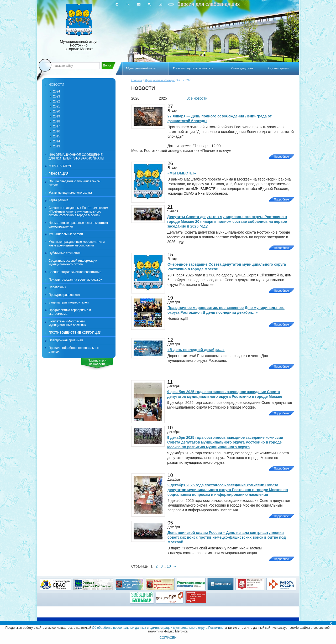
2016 (57, 131)
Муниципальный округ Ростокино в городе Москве (79, 27)
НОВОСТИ (56, 85)
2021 (57, 106)
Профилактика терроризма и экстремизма (70, 312)
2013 (57, 146)
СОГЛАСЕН (168, 638)
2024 (57, 91)
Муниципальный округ (160, 80)
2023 (57, 96)
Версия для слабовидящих (208, 4)
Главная (137, 80)
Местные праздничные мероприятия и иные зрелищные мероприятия (77, 244)
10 (169, 566)
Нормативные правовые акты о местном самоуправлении (78, 225)
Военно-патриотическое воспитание (75, 272)
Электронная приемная (66, 340)
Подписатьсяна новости (97, 362)
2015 (57, 136)
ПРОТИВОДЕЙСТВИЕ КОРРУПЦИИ (75, 333)
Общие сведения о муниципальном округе (75, 183)
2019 (57, 116)
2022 (57, 101)
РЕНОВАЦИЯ (59, 174)
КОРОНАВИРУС (61, 166)
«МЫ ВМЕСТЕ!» (182, 173)
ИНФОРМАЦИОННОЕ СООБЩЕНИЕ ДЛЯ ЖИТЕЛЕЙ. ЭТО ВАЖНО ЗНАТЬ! (76, 157)
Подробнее (281, 157)
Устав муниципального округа (70, 193)
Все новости (197, 98)
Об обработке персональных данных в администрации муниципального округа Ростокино (158, 628)
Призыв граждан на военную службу (75, 280)
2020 (57, 111)
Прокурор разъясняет (64, 295)
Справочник (57, 287)
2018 (57, 121)
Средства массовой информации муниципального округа (73, 262)
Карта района (58, 200)
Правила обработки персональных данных (74, 350)
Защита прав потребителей (69, 302)
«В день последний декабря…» (196, 350)
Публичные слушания (64, 253)
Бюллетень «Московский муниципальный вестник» (67, 323)
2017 (57, 126)
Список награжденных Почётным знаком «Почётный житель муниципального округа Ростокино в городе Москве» (78, 212)
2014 (57, 141)
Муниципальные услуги (66, 234)
